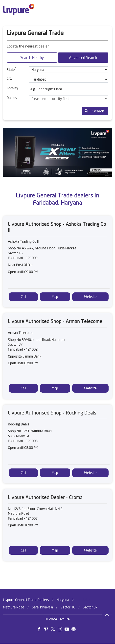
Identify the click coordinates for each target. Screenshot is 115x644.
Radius (12, 98)
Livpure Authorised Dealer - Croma (45, 497)
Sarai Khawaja (42, 607)
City (10, 78)
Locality (12, 88)
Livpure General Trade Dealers (26, 600)
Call (23, 297)
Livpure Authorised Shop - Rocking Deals (52, 413)
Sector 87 (90, 607)
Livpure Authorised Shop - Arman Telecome (55, 321)
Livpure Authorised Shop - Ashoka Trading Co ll (57, 227)
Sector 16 (68, 607)
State (11, 69)
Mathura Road (14, 607)
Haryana (63, 600)
